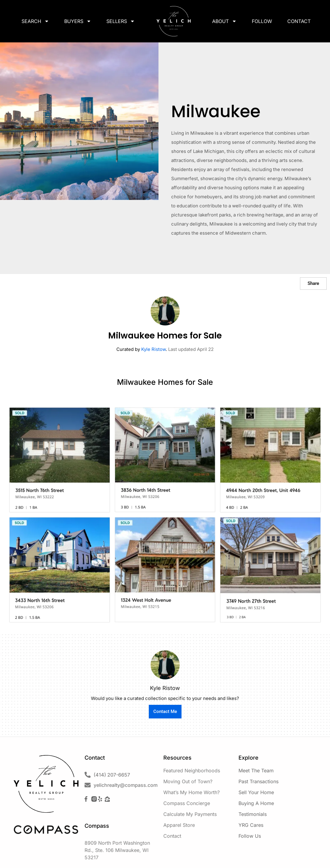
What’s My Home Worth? (192, 792)
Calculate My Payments (190, 814)
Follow (262, 21)
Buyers (78, 21)
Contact (299, 21)
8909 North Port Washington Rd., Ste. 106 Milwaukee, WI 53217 (117, 850)
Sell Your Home (256, 792)
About (224, 21)
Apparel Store (179, 825)
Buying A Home (256, 803)
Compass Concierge (187, 803)
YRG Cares (251, 825)
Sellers (121, 21)
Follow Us (250, 836)
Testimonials (253, 814)
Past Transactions (258, 781)
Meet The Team (256, 771)
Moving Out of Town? (188, 781)
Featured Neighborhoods (192, 771)
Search (35, 21)
